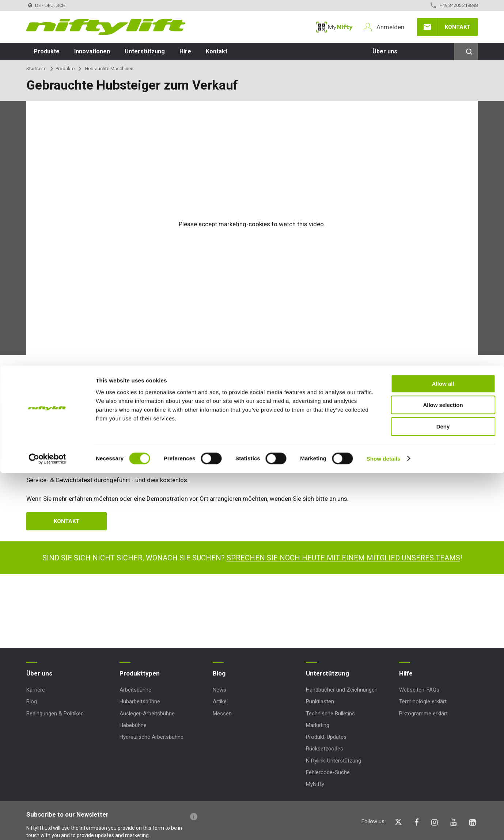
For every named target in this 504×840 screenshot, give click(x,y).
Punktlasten (320, 701)
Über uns (385, 51)
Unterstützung (145, 51)
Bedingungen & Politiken (55, 714)
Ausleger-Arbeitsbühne (147, 714)
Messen (222, 714)
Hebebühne (133, 725)
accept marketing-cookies (234, 224)
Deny (443, 793)
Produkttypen (140, 673)
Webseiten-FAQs (419, 690)
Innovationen (92, 51)
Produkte (47, 51)
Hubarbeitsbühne (140, 701)
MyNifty (334, 27)
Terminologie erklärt (423, 701)
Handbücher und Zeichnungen (342, 690)
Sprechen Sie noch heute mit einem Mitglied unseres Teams (343, 558)
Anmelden (390, 27)
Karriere (36, 690)
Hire (185, 51)
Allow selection (443, 772)
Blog (32, 701)
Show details (384, 826)
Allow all (443, 751)
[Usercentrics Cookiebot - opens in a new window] (47, 826)
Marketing (318, 725)
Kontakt (458, 27)
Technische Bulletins (330, 714)
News (219, 690)
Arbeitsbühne (135, 690)
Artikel (220, 701)
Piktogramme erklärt (423, 714)
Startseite (36, 69)
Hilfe (406, 673)
